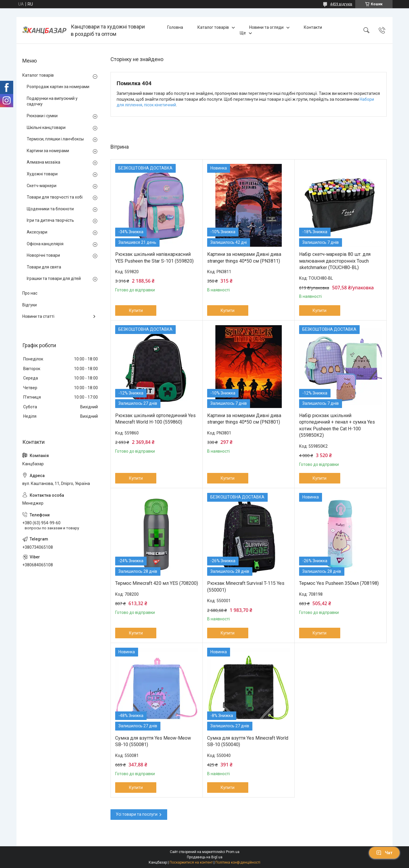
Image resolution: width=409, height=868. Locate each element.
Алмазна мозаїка (43, 162)
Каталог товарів (213, 27)
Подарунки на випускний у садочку (52, 101)
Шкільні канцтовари (46, 127)
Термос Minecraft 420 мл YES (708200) (157, 583)
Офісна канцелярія (45, 244)
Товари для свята (44, 267)
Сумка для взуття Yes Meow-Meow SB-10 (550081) (153, 741)
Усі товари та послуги (137, 814)
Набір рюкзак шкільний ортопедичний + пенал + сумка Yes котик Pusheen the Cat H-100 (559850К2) (337, 425)
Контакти (313, 27)
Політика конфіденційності (238, 862)
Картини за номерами (48, 151)
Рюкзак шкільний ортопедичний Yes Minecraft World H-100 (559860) (155, 419)
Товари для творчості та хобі (55, 197)
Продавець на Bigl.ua (205, 857)
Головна (175, 27)
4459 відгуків (341, 4)
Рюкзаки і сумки (42, 116)
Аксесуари (37, 232)
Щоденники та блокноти (50, 209)
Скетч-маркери (42, 186)
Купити (136, 310)
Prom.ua (233, 852)
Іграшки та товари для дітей (54, 278)
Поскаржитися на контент (191, 862)
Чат (384, 853)
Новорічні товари (43, 255)
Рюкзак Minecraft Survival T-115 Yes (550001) (246, 586)
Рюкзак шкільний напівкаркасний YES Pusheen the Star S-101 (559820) (154, 257)
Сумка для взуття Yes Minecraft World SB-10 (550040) (248, 741)
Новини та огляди (266, 27)
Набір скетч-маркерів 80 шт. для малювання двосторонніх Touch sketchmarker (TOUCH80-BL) (335, 261)
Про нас (30, 293)
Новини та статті (38, 316)
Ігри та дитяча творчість (50, 220)
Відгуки (30, 305)
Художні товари (42, 174)
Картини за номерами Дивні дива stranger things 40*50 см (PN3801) (244, 419)
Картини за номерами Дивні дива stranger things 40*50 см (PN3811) (244, 257)
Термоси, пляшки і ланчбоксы (55, 139)
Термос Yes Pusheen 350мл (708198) (339, 583)
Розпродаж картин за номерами (58, 87)
